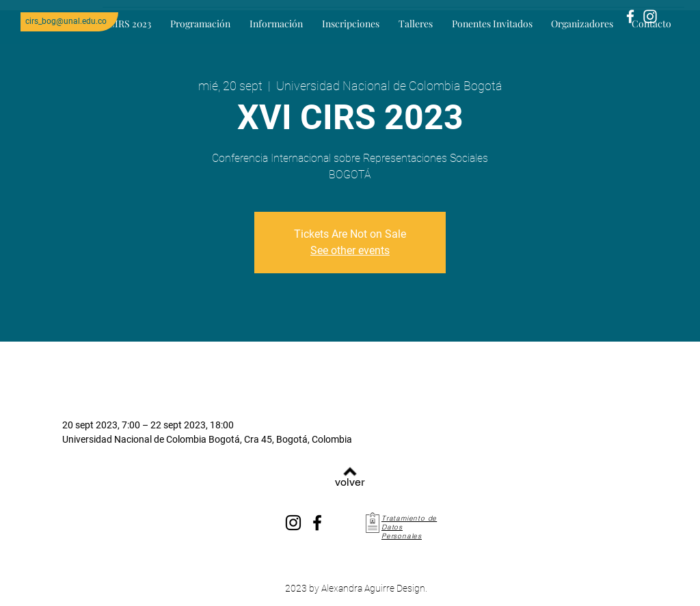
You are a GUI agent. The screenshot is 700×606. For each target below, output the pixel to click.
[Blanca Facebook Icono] (630, 16)
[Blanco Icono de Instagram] (650, 16)
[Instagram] (293, 523)
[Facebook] (317, 523)
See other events (350, 250)
